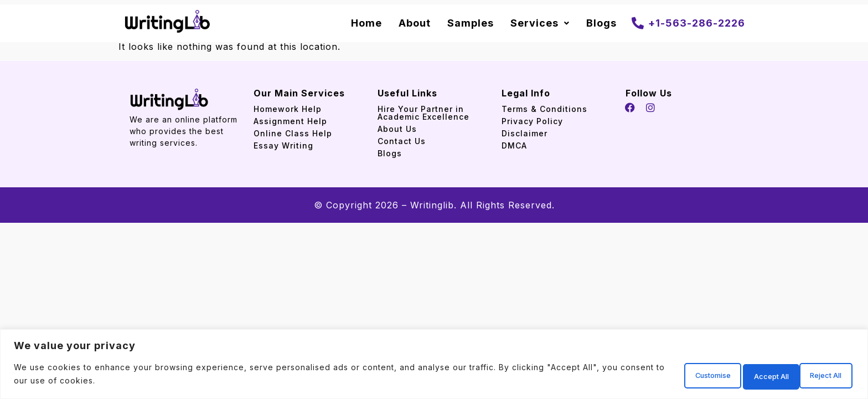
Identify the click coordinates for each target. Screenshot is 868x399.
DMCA (514, 145)
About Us (397, 129)
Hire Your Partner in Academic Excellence (425, 113)
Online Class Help (293, 133)
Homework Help (288, 109)
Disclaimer (525, 133)
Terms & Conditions (544, 109)
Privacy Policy (532, 121)
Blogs (601, 23)
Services (540, 23)
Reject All (740, 376)
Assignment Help (290, 121)
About (415, 23)
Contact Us (402, 141)
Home (366, 23)
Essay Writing (283, 145)
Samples (471, 23)
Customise (662, 376)
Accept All (817, 376)
